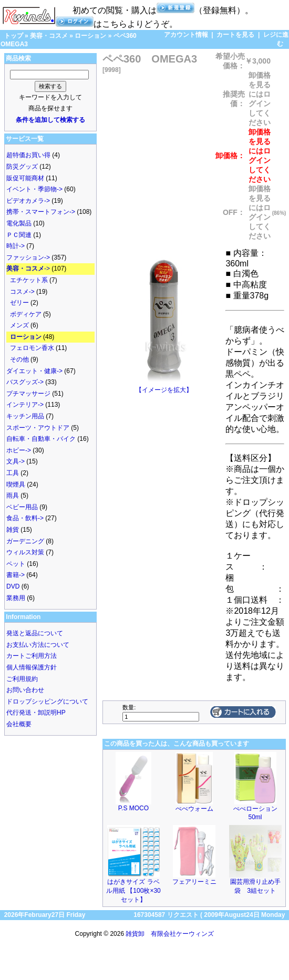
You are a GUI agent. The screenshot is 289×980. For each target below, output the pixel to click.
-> (28, 269)
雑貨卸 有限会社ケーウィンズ (170, 934)
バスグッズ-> (25, 382)
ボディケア (26, 314)
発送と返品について (35, 633)
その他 (19, 359)
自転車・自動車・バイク (41, 439)
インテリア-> (25, 405)
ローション (90, 36)
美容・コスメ (49, 36)
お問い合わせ (25, 690)
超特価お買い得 (28, 155)
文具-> (16, 461)
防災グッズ (22, 167)
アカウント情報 (186, 35)
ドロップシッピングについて (47, 702)
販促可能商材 (25, 178)
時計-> (16, 246)
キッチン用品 (25, 416)
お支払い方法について (38, 645)
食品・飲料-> (25, 518)
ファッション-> (28, 257)
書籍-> (16, 575)
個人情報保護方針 (32, 667)
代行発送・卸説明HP (36, 713)
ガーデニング (25, 541)
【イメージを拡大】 (164, 387)
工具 (13, 473)
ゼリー (19, 303)
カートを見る (235, 35)
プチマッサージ (28, 394)
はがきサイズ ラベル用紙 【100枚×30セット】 (133, 891)
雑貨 (13, 530)
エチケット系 (29, 280)
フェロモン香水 (32, 348)
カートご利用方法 (32, 656)
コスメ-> (22, 292)
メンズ (19, 325)
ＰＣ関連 (19, 235)
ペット (16, 564)
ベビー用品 (22, 507)
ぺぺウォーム (194, 809)
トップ (14, 36)
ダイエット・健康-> (34, 371)
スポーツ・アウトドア (38, 428)
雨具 (13, 496)
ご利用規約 (22, 679)
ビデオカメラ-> (28, 201)
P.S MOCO (133, 808)
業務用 (16, 598)
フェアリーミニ (194, 882)
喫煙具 (16, 484)
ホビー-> (19, 450)
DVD (13, 586)
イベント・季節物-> (34, 189)
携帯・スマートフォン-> (41, 212)
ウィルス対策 (25, 552)
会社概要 (19, 724)
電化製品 (19, 223)
